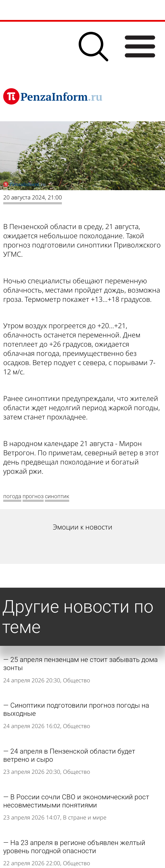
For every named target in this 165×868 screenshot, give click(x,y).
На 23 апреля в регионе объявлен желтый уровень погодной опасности (74, 847)
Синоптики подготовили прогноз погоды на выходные (76, 709)
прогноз (33, 496)
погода (12, 496)
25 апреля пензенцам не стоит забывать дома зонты (80, 664)
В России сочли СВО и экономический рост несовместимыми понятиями (76, 801)
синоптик (57, 496)
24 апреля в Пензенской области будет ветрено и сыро (69, 755)
